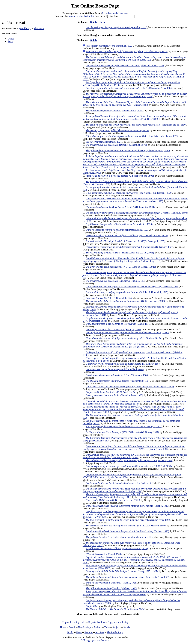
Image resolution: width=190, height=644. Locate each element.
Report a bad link (97, 622)
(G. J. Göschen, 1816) (123, 338)
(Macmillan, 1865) (134, 75)
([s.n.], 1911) (130, 387)
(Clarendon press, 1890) (128, 151)
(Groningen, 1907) (124, 427)
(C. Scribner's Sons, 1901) (120, 176)
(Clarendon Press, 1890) (128, 520)
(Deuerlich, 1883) (133, 287)
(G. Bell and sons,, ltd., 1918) (113, 500)
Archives (100, 632)
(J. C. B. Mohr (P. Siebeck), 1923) (121, 267)
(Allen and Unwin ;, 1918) (126, 66)
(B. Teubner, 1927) (130, 247)
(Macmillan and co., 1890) (136, 125)
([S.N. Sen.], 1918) (110, 392)
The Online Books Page (95, 6)
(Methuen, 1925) (111, 588)
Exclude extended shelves (114, 13)
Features (89, 632)
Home (63, 627)
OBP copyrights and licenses (95, 640)
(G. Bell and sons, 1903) (125, 301)
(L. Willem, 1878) (134, 560)
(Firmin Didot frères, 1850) (133, 409)
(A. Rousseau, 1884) (134, 275)
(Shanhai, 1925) (111, 583)
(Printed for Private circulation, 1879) (132, 136)
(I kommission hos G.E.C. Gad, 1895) (129, 466)
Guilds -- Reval (98, 22)
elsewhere (39, 28)
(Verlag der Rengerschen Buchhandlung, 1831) (134, 260)
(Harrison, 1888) (135, 104)
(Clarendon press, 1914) (135, 95)
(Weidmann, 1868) (117, 375)
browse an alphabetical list (81, 16)
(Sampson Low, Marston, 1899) (129, 460)
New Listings (85, 627)
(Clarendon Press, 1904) (129, 88)
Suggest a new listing (118, 622)
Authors (98, 627)
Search (72, 627)
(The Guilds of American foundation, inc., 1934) (120, 537)
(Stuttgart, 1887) (113, 330)
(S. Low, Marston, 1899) (126, 526)
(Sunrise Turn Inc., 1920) (117, 548)
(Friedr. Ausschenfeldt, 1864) (118, 381)
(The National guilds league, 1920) (129, 193)
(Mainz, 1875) (118, 324)
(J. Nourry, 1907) (122, 432)
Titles (107, 627)
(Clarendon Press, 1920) (114, 395)
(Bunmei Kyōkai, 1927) (118, 230)
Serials (127, 627)
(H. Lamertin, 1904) (120, 207)
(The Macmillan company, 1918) (117, 130)
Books (70, 632)
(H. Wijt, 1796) (135, 514)
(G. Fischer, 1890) (135, 490)
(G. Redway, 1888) (123, 364)
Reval (10, 41)
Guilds (11, 39)
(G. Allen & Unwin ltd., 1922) (110, 298)
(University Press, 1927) (128, 577)
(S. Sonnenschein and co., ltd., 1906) (120, 253)
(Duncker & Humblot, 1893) (135, 200)
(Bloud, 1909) (104, 554)
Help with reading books (74, 622)
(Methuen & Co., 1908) (115, 111)
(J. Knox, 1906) (135, 58)
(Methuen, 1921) (104, 142)
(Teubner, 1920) (127, 531)
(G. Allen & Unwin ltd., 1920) (119, 224)
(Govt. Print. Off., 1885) (134, 118)
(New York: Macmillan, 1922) (110, 46)
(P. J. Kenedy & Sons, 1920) (127, 236)
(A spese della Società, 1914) (135, 402)
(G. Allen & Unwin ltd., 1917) (127, 292)
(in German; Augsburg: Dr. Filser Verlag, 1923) (127, 51)
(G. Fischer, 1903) (120, 483)
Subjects (116, 627)
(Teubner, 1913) (127, 506)
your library (25, 28)
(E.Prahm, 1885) (117, 27)
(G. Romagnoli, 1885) (126, 241)
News (79, 632)
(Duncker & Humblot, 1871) (116, 145)
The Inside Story (115, 632)
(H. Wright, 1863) (133, 345)
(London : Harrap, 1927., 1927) (122, 571)
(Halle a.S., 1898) (137, 213)
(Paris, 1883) (134, 448)
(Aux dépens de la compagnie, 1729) (135, 162)
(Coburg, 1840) (127, 333)
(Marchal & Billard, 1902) (115, 369)
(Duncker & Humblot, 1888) (135, 456)
